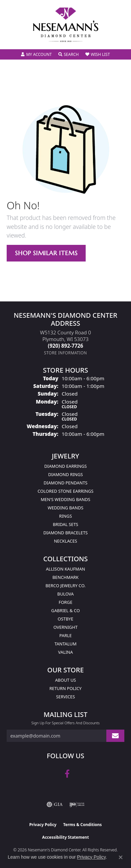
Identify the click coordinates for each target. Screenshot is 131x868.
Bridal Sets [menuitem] (65, 524)
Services (65, 697)
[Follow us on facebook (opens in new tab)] (67, 774)
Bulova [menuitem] (65, 594)
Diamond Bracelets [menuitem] (65, 533)
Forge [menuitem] (65, 602)
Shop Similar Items (46, 253)
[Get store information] (65, 353)
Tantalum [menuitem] (65, 644)
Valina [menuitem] (65, 652)
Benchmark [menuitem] (65, 577)
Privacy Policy (43, 825)
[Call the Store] (66, 346)
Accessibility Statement (65, 837)
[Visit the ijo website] (77, 804)
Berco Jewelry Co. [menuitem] (65, 586)
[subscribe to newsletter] (115, 736)
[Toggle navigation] (12, 40)
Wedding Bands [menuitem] (65, 508)
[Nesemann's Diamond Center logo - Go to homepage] (66, 25)
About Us (65, 680)
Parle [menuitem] (65, 635)
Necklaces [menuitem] (66, 541)
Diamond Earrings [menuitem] (65, 466)
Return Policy (65, 688)
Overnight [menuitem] (65, 627)
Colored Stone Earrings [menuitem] (66, 491)
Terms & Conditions (82, 825)
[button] (36, 55)
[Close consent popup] (121, 857)
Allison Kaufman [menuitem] (66, 569)
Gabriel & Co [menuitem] (66, 610)
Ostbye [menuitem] (65, 619)
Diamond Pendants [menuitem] (66, 483)
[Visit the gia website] (55, 804)
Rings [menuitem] (65, 516)
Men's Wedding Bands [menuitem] (65, 499)
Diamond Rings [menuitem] (65, 474)
